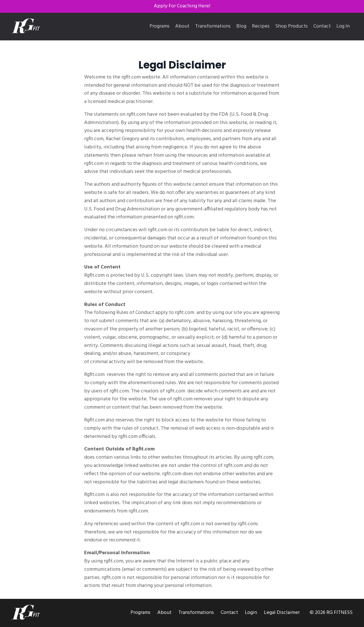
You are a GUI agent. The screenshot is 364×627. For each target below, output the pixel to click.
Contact (322, 26)
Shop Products (291, 26)
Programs (160, 26)
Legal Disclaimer (282, 613)
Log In (343, 26)
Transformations (213, 26)
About (182, 26)
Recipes (261, 26)
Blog (241, 26)
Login (251, 613)
